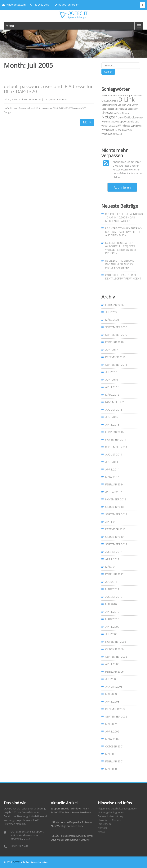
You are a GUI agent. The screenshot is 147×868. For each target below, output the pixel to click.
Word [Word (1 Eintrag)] (119, 134)
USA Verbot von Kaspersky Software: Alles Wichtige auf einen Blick (124, 232)
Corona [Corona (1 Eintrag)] (114, 101)
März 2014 (112, 477)
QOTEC (16, 862)
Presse (102, 832)
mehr (87, 122)
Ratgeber (62, 99)
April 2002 (112, 732)
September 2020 (116, 327)
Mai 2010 (111, 604)
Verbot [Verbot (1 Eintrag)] (105, 126)
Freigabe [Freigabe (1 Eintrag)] (111, 109)
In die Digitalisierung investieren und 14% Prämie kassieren (120, 264)
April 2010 (112, 612)
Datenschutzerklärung (110, 816)
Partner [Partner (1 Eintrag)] (139, 118)
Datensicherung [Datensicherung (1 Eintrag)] (109, 105)
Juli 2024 (111, 312)
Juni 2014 (112, 462)
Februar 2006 (114, 672)
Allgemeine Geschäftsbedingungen (117, 808)
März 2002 (112, 739)
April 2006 (112, 664)
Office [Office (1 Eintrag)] (121, 118)
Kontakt (102, 828)
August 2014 (114, 455)
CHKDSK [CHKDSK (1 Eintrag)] (106, 101)
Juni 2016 (112, 380)
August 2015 (114, 410)
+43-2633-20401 (40, 5)
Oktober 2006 (114, 649)
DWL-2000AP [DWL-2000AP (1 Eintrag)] (133, 105)
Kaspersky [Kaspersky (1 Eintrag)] (133, 109)
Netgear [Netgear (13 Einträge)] (109, 117)
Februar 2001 (114, 761)
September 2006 (116, 657)
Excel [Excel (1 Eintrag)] (104, 109)
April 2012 (112, 559)
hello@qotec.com (14, 5)
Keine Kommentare (30, 99)
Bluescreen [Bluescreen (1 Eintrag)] (137, 96)
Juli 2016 (111, 372)
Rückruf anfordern (67, 5)
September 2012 (116, 544)
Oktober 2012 (114, 537)
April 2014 (112, 470)
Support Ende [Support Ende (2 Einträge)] (126, 122)
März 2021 (112, 320)
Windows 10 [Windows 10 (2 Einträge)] (110, 130)
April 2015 (112, 425)
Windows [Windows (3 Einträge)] (124, 126)
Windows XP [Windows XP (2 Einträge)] (109, 134)
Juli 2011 (111, 582)
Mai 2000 (111, 769)
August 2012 (114, 552)
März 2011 (112, 589)
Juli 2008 (111, 634)
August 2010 (114, 597)
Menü (10, 26)
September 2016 (116, 365)
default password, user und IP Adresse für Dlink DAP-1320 (48, 89)
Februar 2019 (114, 342)
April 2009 (112, 627)
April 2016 (112, 387)
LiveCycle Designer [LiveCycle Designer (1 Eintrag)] (122, 113)
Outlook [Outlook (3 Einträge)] (129, 117)
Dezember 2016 (115, 357)
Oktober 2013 (114, 507)
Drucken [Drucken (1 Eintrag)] (122, 105)
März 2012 (112, 567)
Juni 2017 (112, 350)
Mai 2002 (111, 724)
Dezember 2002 (115, 709)
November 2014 (116, 440)
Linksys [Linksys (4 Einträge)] (107, 113)
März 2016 (112, 395)
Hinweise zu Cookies (109, 820)
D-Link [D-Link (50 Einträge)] (126, 99)
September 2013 (116, 514)
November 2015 (116, 402)
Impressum (104, 824)
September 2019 (116, 335)
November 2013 (116, 499)
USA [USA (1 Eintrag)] (137, 122)
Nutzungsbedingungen (111, 812)
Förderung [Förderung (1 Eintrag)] (122, 109)
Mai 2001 (111, 754)
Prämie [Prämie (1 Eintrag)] (105, 122)
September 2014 (116, 447)
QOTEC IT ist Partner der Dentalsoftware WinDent (123, 277)
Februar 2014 (114, 484)
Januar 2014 (114, 492)
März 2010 (112, 619)
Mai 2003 (111, 694)
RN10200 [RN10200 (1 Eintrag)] (113, 122)
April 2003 (112, 702)
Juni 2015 (112, 417)
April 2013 (112, 522)
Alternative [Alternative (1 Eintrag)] (107, 96)
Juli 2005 (111, 679)
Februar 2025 (114, 305)
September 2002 (116, 717)
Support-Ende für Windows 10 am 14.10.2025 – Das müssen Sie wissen (124, 217)
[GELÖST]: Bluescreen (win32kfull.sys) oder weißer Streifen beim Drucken (121, 248)
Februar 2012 (114, 574)
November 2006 (116, 642)
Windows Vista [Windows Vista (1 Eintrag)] (125, 130)
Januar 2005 (114, 687)
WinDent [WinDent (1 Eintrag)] (113, 126)
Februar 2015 (114, 432)
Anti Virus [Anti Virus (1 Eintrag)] (118, 96)
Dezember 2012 (115, 529)
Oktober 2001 (114, 746)
